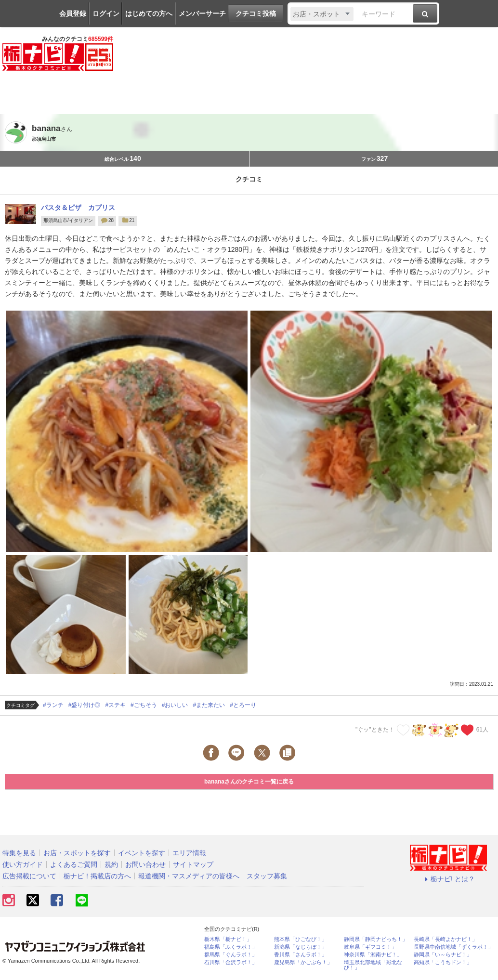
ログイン (106, 13)
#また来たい (209, 705)
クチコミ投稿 (256, 13)
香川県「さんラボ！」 (301, 955)
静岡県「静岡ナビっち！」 (376, 939)
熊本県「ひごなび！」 (301, 939)
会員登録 (73, 13)
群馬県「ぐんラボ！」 (231, 955)
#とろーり (243, 705)
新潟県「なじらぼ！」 (301, 947)
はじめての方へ (149, 13)
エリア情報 (189, 853)
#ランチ (53, 705)
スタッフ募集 (267, 876)
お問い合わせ (145, 864)
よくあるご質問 (74, 864)
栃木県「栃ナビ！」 (228, 939)
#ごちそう (144, 705)
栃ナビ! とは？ (448, 879)
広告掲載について (29, 876)
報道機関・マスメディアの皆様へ (189, 876)
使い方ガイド (23, 864)
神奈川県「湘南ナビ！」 (373, 955)
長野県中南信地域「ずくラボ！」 (453, 947)
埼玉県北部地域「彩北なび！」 (373, 965)
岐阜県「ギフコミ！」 (370, 947)
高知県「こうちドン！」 (443, 962)
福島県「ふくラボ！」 (231, 947)
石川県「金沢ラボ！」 (231, 962)
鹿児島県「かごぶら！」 (303, 962)
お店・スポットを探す (77, 853)
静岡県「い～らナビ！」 (443, 955)
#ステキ (115, 705)
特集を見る (19, 853)
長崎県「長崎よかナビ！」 (446, 939)
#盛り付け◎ (85, 705)
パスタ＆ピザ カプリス (78, 208)
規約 (111, 864)
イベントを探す (142, 853)
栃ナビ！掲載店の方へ (97, 876)
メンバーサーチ (202, 13)
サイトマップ (193, 864)
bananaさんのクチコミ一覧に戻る (249, 782)
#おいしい (175, 705)
